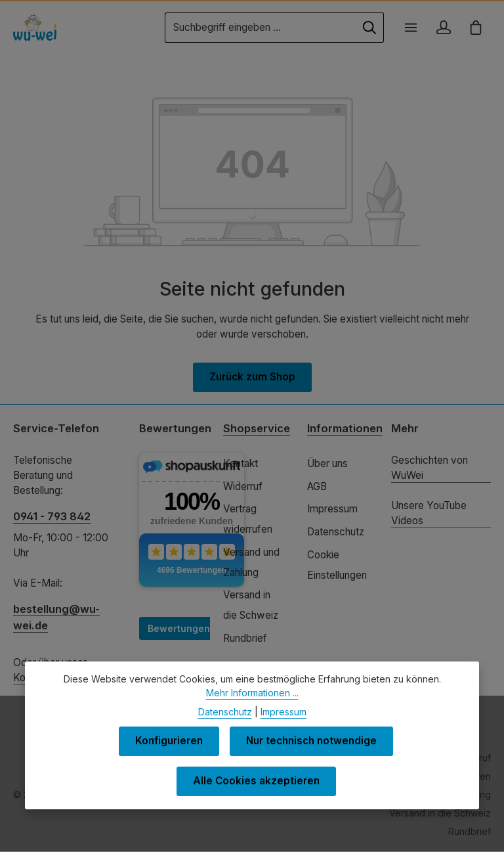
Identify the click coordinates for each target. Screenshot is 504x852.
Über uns (327, 463)
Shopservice (257, 428)
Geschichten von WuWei (430, 468)
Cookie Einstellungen (337, 565)
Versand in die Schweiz (251, 605)
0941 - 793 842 (52, 516)
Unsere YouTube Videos (429, 513)
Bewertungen (179, 628)
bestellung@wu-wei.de (56, 617)
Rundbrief (245, 638)
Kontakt (241, 463)
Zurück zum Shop (252, 377)
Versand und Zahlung (251, 562)
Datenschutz (336, 532)
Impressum (332, 509)
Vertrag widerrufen (248, 520)
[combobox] (260, 27)
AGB (317, 486)
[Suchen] (369, 27)
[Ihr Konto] (443, 28)
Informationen (345, 428)
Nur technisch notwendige (312, 743)
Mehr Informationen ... (252, 695)
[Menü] (410, 28)
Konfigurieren (169, 743)
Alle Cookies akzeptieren (256, 783)
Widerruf (243, 486)
